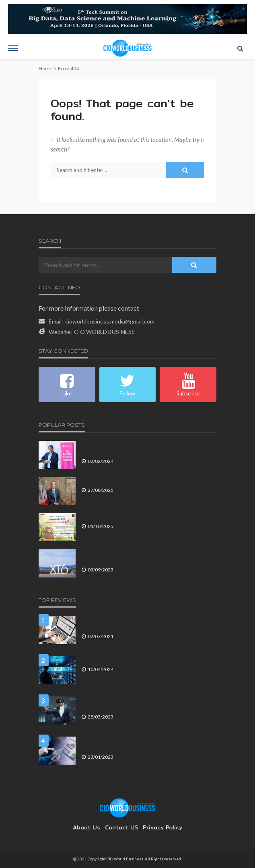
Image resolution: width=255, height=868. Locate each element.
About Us (90, 827)
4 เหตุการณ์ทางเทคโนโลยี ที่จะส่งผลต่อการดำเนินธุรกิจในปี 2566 (147, 703)
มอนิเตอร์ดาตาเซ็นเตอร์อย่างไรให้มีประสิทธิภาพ (134, 660)
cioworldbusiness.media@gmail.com (110, 321)
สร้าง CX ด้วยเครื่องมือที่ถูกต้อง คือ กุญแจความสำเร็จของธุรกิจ (144, 744)
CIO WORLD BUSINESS (104, 332)
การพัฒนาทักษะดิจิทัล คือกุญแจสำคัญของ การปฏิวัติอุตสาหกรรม (139, 623)
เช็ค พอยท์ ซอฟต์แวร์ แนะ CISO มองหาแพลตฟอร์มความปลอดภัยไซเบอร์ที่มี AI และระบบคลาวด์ (144, 448)
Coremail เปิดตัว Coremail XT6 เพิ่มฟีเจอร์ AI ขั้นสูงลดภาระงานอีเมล (146, 556)
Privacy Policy (158, 827)
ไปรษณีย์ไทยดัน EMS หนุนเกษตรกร (122, 517)
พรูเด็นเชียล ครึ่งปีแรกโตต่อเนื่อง (117, 480)
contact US (121, 827)
